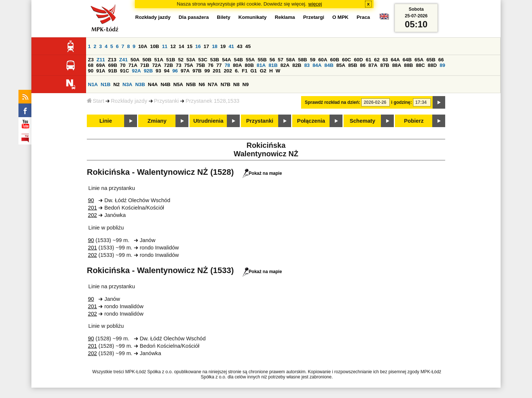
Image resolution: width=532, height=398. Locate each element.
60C (347, 60)
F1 (245, 71)
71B (145, 65)
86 (363, 65)
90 (91, 71)
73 (179, 65)
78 (227, 65)
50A (135, 60)
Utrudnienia (208, 121)
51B (171, 60)
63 (385, 60)
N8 (236, 84)
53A (191, 60)
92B (148, 71)
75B (201, 65)
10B (154, 46)
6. (237, 71)
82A (285, 65)
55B (262, 60)
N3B (140, 84)
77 (219, 65)
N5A (178, 84)
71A (133, 65)
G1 (254, 71)
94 (167, 71)
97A (185, 71)
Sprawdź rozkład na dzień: (332, 102)
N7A (213, 84)
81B (273, 65)
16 (198, 46)
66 (441, 60)
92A (136, 71)
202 (228, 71)
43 (240, 46)
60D (358, 60)
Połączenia (311, 121)
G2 (263, 71)
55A (250, 60)
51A (159, 60)
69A (101, 65)
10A (143, 46)
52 (181, 60)
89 (442, 65)
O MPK (341, 17)
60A (323, 60)
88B (409, 65)
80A (237, 65)
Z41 (124, 60)
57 (281, 60)
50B (147, 60)
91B (113, 71)
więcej (315, 4)
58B (303, 60)
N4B (166, 84)
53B (215, 60)
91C (125, 71)
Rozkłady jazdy (129, 101)
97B (197, 71)
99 (207, 71)
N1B (105, 84)
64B (407, 60)
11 (165, 46)
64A (395, 60)
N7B (226, 84)
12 (173, 46)
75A (189, 65)
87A (373, 65)
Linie (106, 121)
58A (291, 60)
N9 (245, 84)
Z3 (91, 60)
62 (377, 60)
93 (158, 71)
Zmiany (157, 121)
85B (352, 65)
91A (101, 71)
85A (341, 65)
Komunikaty (252, 17)
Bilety (224, 17)
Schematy (362, 121)
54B (238, 60)
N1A (93, 84)
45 (248, 46)
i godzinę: (402, 102)
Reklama (285, 17)
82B (297, 65)
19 (223, 46)
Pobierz (414, 121)
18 (215, 46)
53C (203, 60)
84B (329, 65)
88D (432, 65)
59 (313, 60)
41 (231, 46)
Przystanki (167, 101)
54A (226, 60)
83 (307, 65)
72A (157, 65)
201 (217, 71)
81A (261, 65)
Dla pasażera (194, 17)
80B (249, 65)
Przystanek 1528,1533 (212, 101)
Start (96, 101)
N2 (117, 84)
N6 (202, 84)
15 (190, 46)
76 (211, 65)
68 (91, 65)
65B (431, 60)
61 (369, 60)
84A (317, 65)
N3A (128, 84)
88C (420, 65)
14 (182, 46)
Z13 (112, 60)
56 (272, 60)
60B (335, 60)
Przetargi (313, 17)
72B (168, 65)
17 (206, 46)
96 (175, 71)
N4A (153, 84)
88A (396, 65)
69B (113, 65)
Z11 (101, 60)
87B (385, 65)
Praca (363, 17)
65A (419, 60)
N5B (191, 84)
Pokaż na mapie (262, 173)
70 (123, 65)
